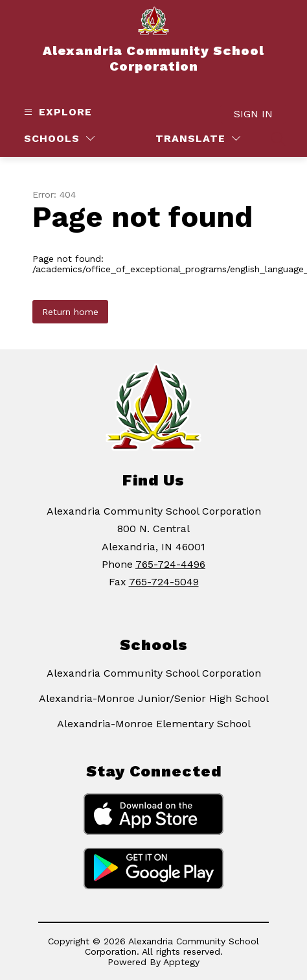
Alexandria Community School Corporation (154, 673)
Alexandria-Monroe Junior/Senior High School (154, 698)
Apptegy (181, 962)
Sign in (253, 114)
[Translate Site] (198, 138)
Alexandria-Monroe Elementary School (154, 724)
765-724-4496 (170, 564)
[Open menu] (56, 112)
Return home (70, 312)
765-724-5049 (164, 582)
